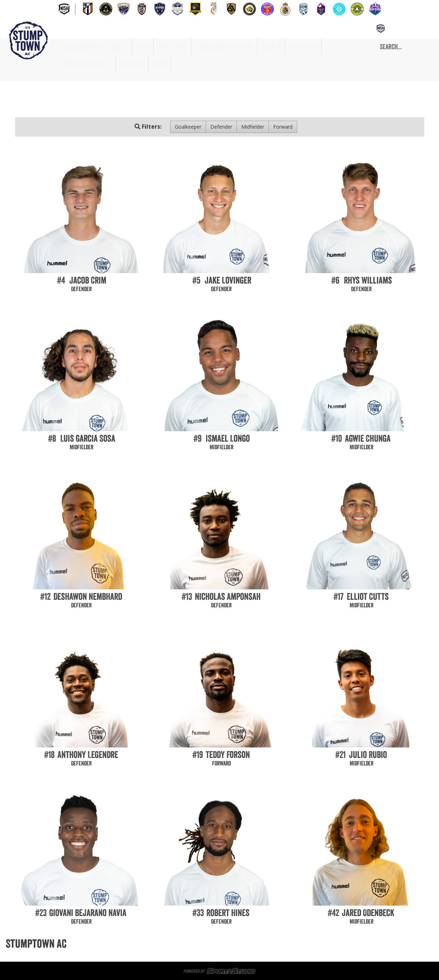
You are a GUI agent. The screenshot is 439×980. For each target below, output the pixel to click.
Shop (143, 47)
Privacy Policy (377, 952)
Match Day (303, 47)
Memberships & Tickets (94, 47)
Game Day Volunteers (252, 944)
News (160, 64)
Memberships (106, 944)
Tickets (139, 944)
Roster (271, 47)
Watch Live (172, 47)
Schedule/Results (86, 64)
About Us (132, 64)
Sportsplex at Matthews (187, 944)
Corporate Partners (224, 47)
